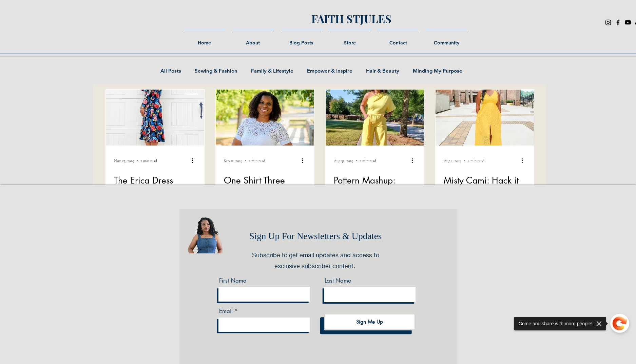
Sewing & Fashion (216, 71)
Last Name (338, 281)
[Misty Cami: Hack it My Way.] (485, 118)
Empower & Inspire (330, 71)
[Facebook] (618, 22)
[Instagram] (608, 22)
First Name (233, 281)
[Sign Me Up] (370, 322)
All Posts (171, 71)
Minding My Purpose (438, 71)
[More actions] (195, 161)
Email (226, 311)
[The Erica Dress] (155, 118)
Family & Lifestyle (272, 71)
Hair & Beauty (383, 71)
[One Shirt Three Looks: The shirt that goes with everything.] (265, 118)
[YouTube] (628, 22)
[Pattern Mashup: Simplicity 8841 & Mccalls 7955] (375, 118)
